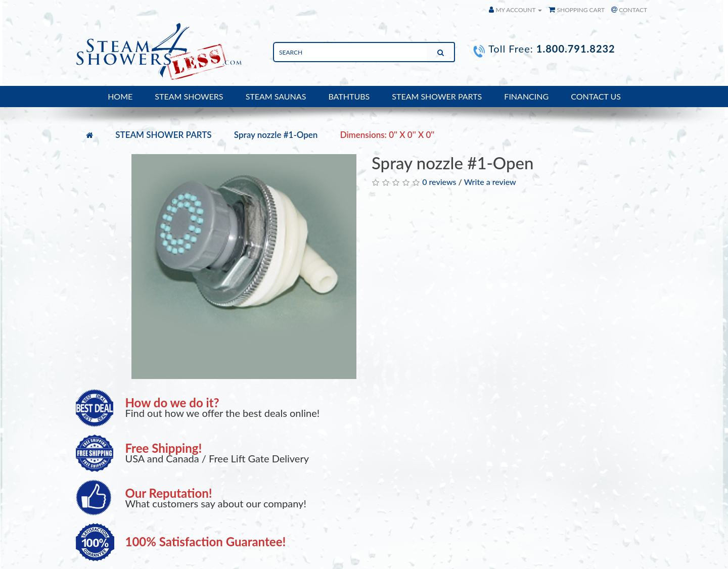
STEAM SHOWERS (189, 96)
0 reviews (439, 182)
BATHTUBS (349, 96)
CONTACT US (596, 96)
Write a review (490, 182)
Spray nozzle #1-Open (276, 135)
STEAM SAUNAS (276, 96)
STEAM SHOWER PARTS (437, 96)
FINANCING (526, 96)
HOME (120, 96)
